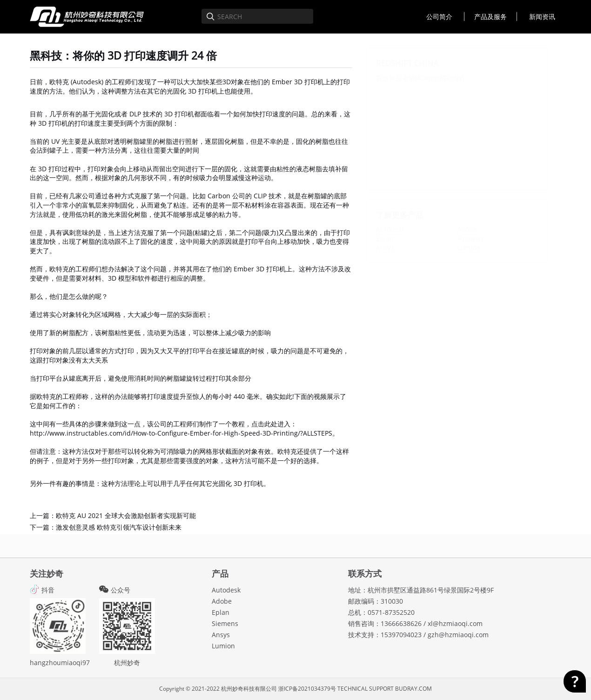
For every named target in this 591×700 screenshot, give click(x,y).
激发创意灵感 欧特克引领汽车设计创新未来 (119, 527)
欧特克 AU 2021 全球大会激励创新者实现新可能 (126, 515)
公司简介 (439, 17)
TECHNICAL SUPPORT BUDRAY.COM (385, 689)
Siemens (470, 239)
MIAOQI (421, 78)
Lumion (469, 248)
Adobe (467, 229)
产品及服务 (490, 17)
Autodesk (390, 229)
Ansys (385, 248)
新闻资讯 (542, 17)
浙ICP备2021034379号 (307, 689)
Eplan (385, 239)
